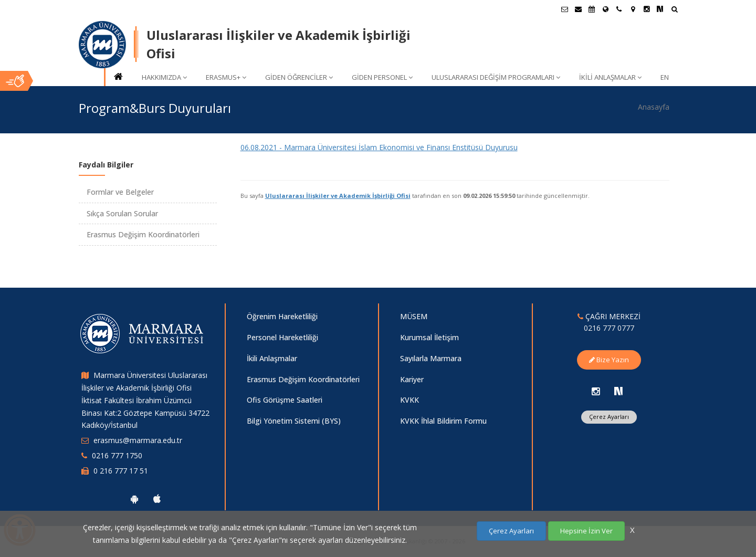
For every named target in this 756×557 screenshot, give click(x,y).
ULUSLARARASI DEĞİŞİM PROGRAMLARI (496, 77)
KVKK (409, 400)
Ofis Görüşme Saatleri (285, 400)
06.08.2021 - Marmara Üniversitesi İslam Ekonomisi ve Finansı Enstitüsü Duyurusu (379, 147)
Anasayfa (654, 107)
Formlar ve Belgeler (120, 192)
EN (665, 77)
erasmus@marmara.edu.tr (138, 440)
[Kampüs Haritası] (633, 9)
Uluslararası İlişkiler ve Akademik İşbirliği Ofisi (338, 196)
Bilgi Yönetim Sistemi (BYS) (294, 421)
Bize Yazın (609, 360)
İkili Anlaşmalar (272, 358)
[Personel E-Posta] (578, 9)
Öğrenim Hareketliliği (282, 316)
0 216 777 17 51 (121, 471)
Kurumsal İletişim (429, 337)
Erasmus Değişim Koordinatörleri (143, 234)
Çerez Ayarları (609, 417)
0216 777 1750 (117, 455)
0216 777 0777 (609, 328)
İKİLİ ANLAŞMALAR (610, 77)
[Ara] (674, 10)
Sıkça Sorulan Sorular (122, 213)
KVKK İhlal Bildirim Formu (443, 421)
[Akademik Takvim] (592, 9)
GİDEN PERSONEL (382, 77)
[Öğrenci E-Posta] (564, 9)
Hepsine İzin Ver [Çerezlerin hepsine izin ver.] (586, 531)
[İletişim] (619, 9)
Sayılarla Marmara (431, 358)
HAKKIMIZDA (164, 77)
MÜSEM (414, 316)
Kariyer (412, 379)
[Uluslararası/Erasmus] (605, 9)
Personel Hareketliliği (282, 337)
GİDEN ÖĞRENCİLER (299, 77)
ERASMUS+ (226, 77)
